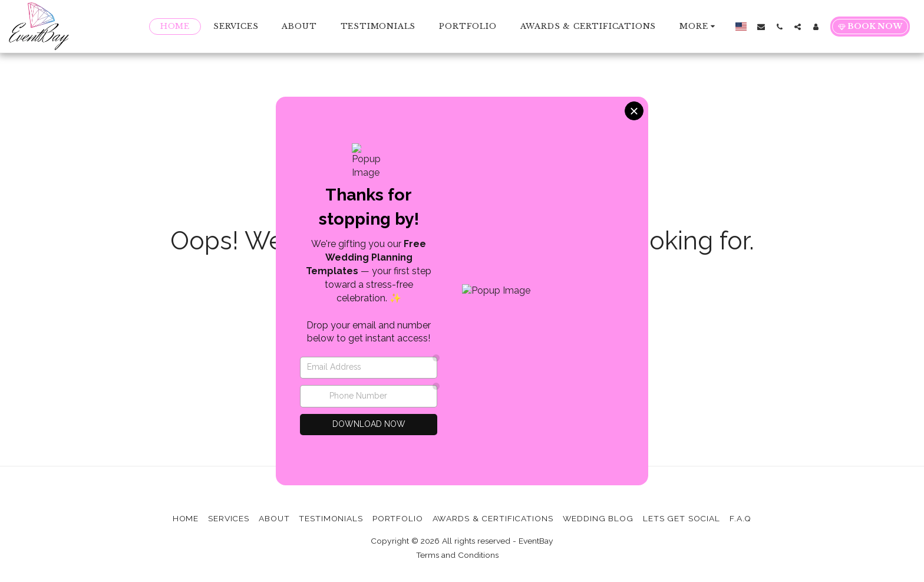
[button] (761, 27)
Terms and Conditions (457, 555)
